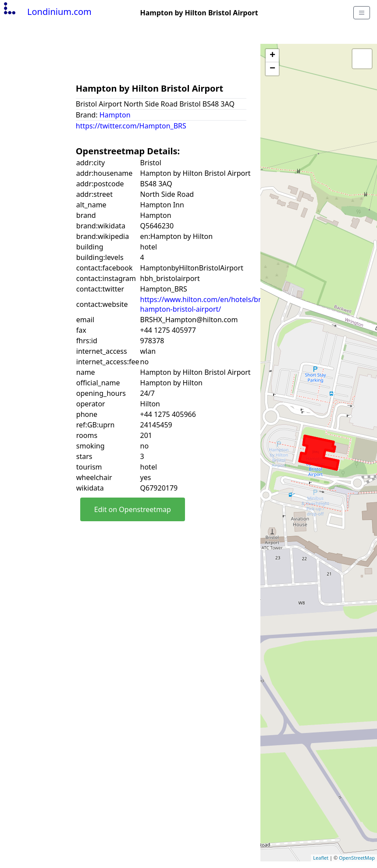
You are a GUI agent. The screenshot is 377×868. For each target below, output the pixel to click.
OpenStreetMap (357, 858)
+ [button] (272, 56)
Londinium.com (47, 12)
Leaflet (321, 858)
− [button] (272, 69)
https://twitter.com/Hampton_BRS (131, 126)
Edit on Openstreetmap (133, 509)
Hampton (115, 115)
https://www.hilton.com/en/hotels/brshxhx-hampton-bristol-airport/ (212, 304)
